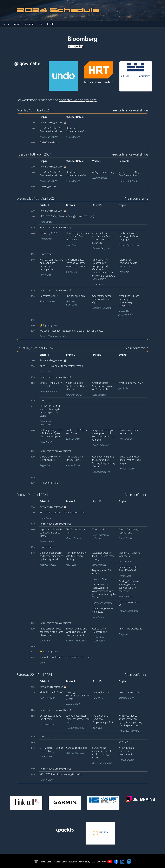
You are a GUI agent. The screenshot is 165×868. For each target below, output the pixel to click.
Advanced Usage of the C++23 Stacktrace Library (103, 556)
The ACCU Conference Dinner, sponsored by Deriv (66, 657)
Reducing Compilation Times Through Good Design (130, 460)
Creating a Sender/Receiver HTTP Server (78, 696)
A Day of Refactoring (103, 172)
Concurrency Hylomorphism (100, 630)
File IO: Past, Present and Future (77, 432)
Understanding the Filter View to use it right (102, 299)
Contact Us (101, 862)
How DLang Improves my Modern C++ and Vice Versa (77, 236)
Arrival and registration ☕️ (53, 123)
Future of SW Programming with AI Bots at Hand (129, 263)
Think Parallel (99, 529)
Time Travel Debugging (130, 629)
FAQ (93, 862)
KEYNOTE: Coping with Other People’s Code (62, 512)
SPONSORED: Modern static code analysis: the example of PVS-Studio (51, 411)
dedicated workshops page (78, 100)
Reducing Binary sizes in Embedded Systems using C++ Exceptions (51, 433)
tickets (51, 24)
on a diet (76, 748)
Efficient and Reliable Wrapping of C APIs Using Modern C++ (77, 632)
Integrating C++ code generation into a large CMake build (51, 632)
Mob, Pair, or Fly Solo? (51, 692)
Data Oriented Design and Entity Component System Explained (51, 556)
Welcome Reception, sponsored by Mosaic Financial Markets (71, 331)
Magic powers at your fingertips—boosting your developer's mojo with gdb (104, 435)
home (7, 24)
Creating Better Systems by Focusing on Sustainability (103, 386)
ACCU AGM (125, 742)
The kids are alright (76, 296)
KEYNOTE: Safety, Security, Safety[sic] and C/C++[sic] (67, 216)
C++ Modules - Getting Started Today (51, 749)
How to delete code (129, 692)
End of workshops (49, 142)
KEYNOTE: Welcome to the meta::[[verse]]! (61, 366)
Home (42, 862)
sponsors (29, 24)
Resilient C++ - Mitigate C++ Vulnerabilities (130, 174)
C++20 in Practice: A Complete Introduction (51, 130)
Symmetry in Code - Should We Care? (128, 569)
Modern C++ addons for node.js (129, 554)
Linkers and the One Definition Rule (50, 458)
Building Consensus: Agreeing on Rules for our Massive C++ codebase (130, 586)
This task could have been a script (129, 432)
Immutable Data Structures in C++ (75, 458)
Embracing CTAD (48, 233)
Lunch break (46, 254)
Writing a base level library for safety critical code (78, 719)
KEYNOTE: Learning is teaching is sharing (61, 774)
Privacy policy (84, 862)
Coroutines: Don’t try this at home (50, 717)
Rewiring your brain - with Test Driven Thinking (77, 556)
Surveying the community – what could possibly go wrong (102, 753)
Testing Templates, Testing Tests (128, 531)
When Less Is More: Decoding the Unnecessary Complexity (129, 301)
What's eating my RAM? (131, 383)
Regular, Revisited (101, 692)
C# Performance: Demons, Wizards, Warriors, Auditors (75, 263)
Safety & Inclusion (69, 862)
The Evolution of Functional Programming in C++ (103, 719)
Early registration (48, 186)
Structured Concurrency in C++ (76, 130)
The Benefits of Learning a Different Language (129, 236)
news (17, 24)
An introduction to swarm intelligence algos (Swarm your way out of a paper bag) (131, 721)
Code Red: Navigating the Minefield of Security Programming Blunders (104, 461)
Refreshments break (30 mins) (55, 227)
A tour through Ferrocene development (126, 751)
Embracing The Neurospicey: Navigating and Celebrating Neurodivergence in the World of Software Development (104, 269)
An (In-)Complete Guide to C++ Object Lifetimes (76, 386)
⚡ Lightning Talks (49, 325)
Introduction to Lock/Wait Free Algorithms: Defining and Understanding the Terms (104, 591)
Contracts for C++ (49, 296)
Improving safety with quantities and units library (51, 533)
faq (41, 24)
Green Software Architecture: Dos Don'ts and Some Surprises (101, 238)
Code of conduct (53, 862)
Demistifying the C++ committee (103, 610)
